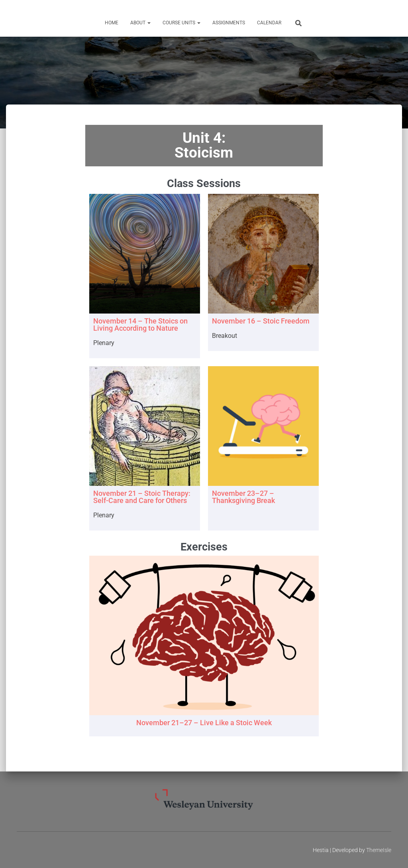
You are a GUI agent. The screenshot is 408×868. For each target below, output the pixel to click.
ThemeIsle (379, 850)
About (140, 23)
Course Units (181, 23)
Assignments (229, 23)
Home (112, 23)
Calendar (269, 23)
